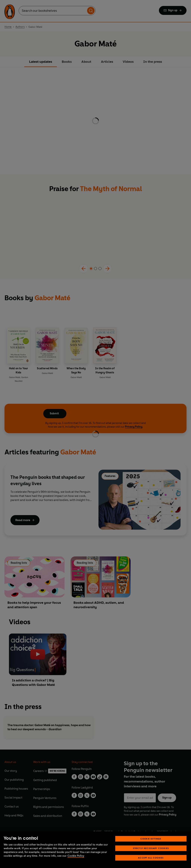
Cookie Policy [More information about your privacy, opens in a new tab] (76, 856)
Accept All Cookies (151, 858)
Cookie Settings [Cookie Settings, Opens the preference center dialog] (151, 839)
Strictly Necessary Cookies (151, 848)
